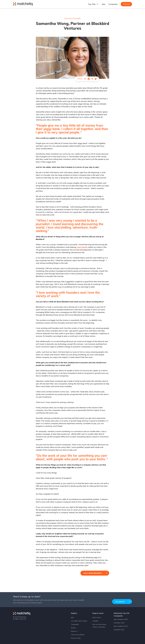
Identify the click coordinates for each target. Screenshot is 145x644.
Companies (113, 4)
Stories (73, 628)
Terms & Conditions (78, 635)
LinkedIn (95, 621)
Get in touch (97, 617)
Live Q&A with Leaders (79, 621)
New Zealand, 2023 (121, 626)
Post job (126, 4)
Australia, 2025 (119, 623)
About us (74, 631)
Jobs (104, 4)
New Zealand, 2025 (121, 619)
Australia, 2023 (119, 630)
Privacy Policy (76, 638)
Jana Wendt (82, 247)
